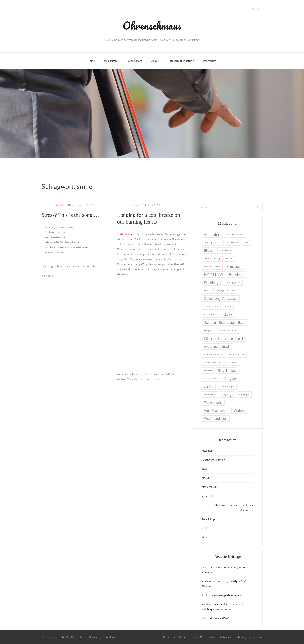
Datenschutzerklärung (181, 61)
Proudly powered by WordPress (60, 637)
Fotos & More (134, 61)
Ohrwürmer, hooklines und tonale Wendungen (234, 508)
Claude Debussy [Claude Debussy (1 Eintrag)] (212, 259)
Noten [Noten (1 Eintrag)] (235, 363)
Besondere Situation (213, 460)
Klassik (206, 478)
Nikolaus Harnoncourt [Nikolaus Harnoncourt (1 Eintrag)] (215, 363)
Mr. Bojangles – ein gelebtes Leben (221, 595)
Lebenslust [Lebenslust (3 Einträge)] (231, 339)
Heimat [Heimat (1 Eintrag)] (228, 307)
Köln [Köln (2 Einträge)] (208, 339)
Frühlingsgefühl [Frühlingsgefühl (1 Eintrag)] (232, 283)
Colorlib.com (110, 637)
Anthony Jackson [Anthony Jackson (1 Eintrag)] (213, 243)
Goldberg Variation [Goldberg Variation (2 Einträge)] (221, 298)
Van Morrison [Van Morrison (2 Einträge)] (216, 411)
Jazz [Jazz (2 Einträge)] (228, 315)
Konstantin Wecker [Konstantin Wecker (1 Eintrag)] (229, 331)
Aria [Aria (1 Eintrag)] (246, 243)
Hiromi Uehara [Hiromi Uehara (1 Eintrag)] (211, 315)
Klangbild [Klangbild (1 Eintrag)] (209, 331)
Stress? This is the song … (70, 215)
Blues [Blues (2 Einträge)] (209, 250)
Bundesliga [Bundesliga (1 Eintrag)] (225, 250)
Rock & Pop (208, 519)
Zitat (204, 537)
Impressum (210, 61)
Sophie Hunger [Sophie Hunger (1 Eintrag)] (227, 387)
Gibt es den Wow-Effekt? (215, 618)
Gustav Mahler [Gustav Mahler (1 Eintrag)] (211, 307)
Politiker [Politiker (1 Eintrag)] (208, 370)
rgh (62, 205)
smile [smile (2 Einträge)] (209, 387)
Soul (204, 528)
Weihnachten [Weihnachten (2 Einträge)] (216, 418)
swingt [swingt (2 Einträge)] (227, 394)
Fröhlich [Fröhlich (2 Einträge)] (236, 274)
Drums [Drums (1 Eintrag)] (230, 259)
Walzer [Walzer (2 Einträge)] (240, 411)
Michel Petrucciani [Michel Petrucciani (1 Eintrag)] (213, 355)
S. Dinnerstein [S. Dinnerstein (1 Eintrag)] (211, 379)
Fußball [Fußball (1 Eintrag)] (208, 291)
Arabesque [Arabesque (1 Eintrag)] (233, 243)
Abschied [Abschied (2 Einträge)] (212, 235)
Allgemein (207, 451)
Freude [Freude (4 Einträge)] (213, 274)
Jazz (204, 469)
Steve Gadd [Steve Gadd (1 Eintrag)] (210, 394)
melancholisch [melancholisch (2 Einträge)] (217, 346)
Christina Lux (125, 234)
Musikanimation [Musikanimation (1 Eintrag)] (236, 355)
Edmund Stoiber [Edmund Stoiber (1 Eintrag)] (212, 267)
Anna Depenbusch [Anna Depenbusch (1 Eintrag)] (236, 235)
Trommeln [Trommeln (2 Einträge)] (213, 403)
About (155, 61)
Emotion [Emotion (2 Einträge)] (234, 267)
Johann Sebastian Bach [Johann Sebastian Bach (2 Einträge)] (225, 322)
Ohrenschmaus (152, 26)
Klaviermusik (209, 487)
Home (91, 61)
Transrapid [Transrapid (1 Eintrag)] (244, 394)
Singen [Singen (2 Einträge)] (230, 379)
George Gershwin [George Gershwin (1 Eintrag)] (226, 291)
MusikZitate (111, 61)
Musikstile (207, 496)
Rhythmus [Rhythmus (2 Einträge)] (227, 370)
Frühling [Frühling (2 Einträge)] (211, 283)
